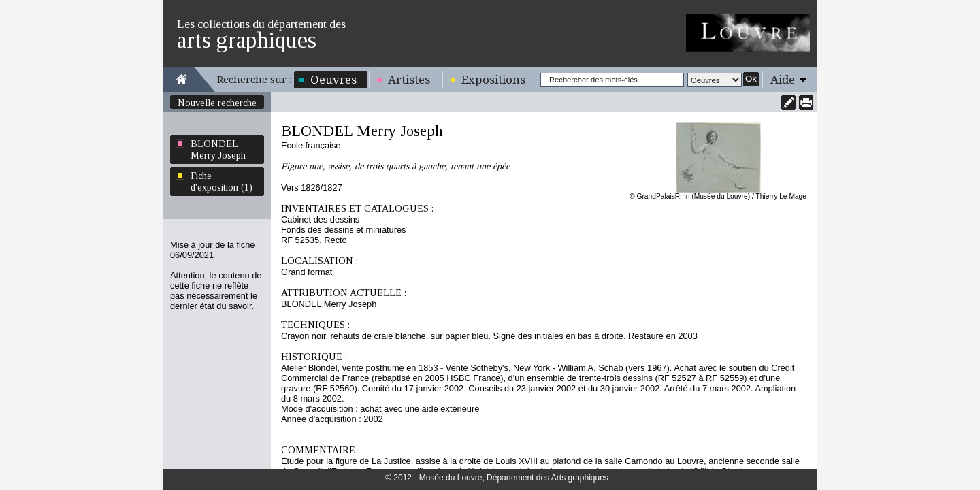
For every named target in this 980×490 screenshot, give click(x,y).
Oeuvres (333, 80)
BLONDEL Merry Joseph (218, 149)
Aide (783, 80)
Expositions (493, 80)
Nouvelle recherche (217, 103)
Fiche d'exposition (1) (222, 181)
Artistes (409, 80)
